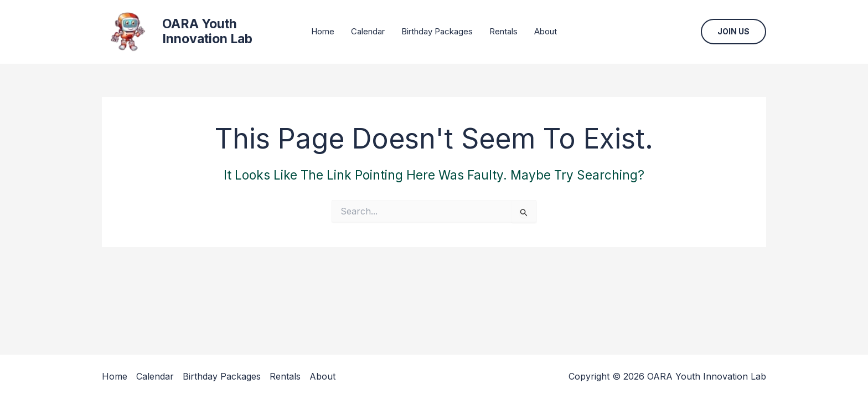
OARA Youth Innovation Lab (207, 32)
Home (323, 31)
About (546, 31)
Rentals (503, 31)
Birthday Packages (437, 31)
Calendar (368, 31)
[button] (733, 32)
